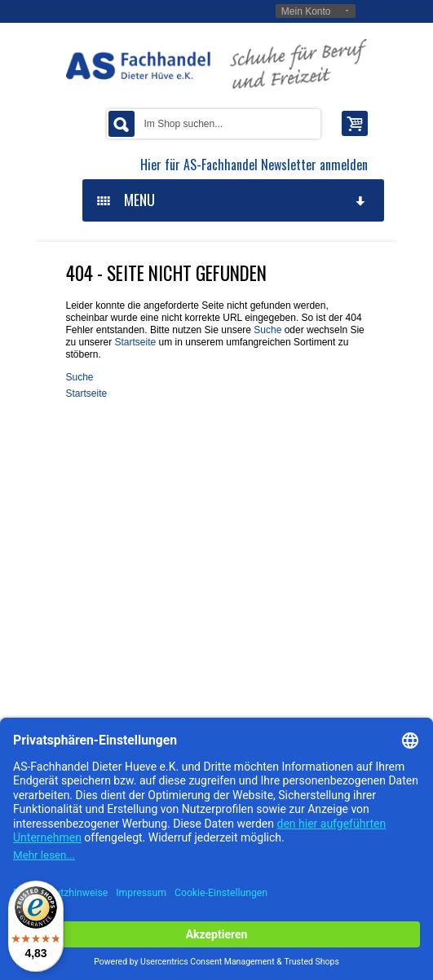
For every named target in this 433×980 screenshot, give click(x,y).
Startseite (136, 342)
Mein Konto (306, 11)
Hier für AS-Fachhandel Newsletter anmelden (254, 165)
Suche (267, 330)
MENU (232, 200)
